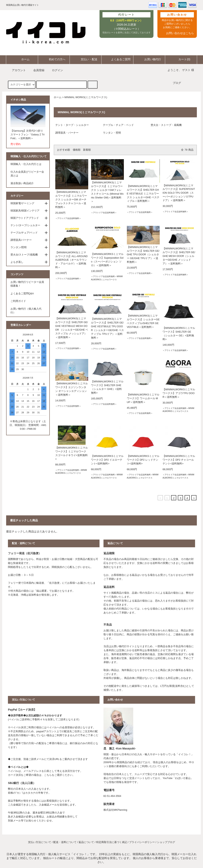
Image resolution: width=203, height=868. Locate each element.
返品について (86, 842)
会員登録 (36, 70)
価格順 (77, 150)
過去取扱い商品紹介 (22, 183)
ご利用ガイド (18, 301)
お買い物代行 (149, 59)
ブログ (177, 83)
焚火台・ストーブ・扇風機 (166, 125)
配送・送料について (65, 842)
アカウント (16, 70)
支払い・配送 (86, 59)
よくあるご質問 (117, 59)
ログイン (55, 70)
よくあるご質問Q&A (22, 294)
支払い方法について (40, 842)
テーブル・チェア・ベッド (118, 125)
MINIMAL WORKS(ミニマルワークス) (86, 97)
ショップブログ (166, 842)
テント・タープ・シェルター (72, 125)
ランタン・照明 (112, 133)
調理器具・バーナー (67, 133)
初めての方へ (54, 59)
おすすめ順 (64, 150)
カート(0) (181, 59)
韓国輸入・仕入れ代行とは (26, 164)
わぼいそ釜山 (183, 778)
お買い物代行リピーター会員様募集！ (27, 284)
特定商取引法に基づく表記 (112, 842)
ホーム (22, 59)
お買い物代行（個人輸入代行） (26, 311)
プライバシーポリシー (142, 842)
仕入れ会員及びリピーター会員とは (27, 174)
